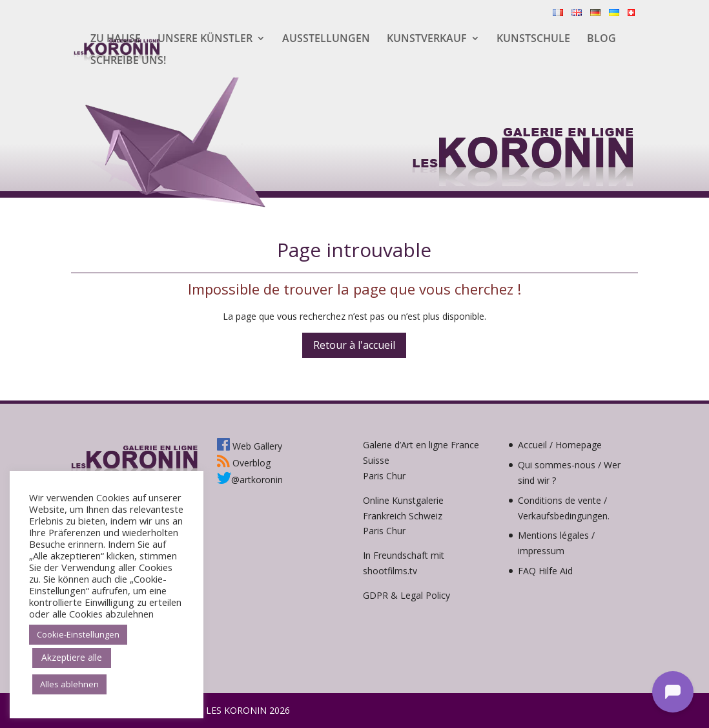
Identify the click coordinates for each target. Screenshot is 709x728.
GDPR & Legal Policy (406, 595)
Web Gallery (250, 446)
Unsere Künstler (205, 39)
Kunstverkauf (427, 39)
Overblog (244, 463)
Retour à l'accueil (354, 345)
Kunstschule (533, 39)
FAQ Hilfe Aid (545, 571)
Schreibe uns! (128, 61)
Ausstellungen (326, 39)
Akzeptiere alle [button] (72, 657)
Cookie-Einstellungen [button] (78, 634)
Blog (601, 39)
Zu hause (116, 39)
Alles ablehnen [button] (69, 684)
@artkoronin (250, 480)
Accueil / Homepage (560, 445)
